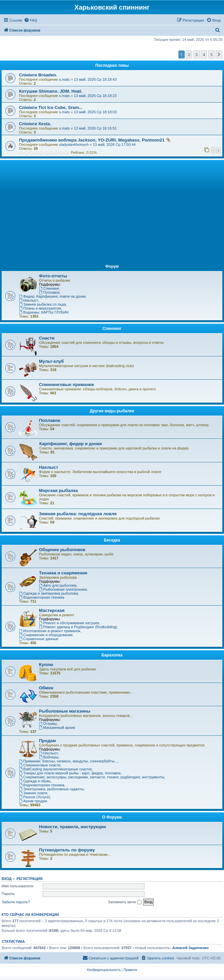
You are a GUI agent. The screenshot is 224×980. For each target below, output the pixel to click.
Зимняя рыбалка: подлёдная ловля (78, 514)
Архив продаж (33, 801)
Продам (47, 741)
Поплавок (49, 292)
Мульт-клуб (51, 361)
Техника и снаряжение (63, 573)
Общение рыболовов (62, 550)
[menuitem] (31, 20)
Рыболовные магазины (65, 711)
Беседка (112, 540)
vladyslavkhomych (74, 145)
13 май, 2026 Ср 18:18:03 (95, 112)
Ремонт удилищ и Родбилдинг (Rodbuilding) (78, 627)
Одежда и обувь (35, 781)
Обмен (46, 688)
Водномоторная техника (42, 597)
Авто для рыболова (58, 585)
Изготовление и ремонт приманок (50, 631)
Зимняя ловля (33, 793)
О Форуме (112, 817)
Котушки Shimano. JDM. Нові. (51, 91)
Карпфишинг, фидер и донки (71, 444)
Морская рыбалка (58, 490)
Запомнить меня (124, 902)
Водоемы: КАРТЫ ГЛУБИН (44, 312)
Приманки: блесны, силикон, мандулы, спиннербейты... (68, 761)
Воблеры (49, 757)
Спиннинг (49, 288)
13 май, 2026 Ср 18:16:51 (95, 128)
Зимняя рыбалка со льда (42, 304)
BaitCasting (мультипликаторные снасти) (55, 769)
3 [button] (197, 54)
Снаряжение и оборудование (46, 635)
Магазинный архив (57, 728)
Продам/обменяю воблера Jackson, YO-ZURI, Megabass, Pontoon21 (92, 140)
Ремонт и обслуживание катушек (69, 623)
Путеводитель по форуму (67, 850)
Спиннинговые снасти (40, 765)
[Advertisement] (112, 211)
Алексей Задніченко (191, 948)
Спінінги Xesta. (35, 124)
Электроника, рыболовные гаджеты (51, 789)
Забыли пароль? (16, 902)
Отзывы (48, 724)
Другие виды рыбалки (112, 411)
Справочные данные (39, 639)
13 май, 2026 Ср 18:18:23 (95, 96)
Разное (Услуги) (34, 797)
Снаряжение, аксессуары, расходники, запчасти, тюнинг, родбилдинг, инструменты (92, 777)
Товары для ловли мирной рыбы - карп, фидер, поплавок (70, 773)
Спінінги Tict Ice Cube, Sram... (51, 107)
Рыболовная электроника (63, 589)
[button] (219, 54)
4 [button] (204, 54)
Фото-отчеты (53, 276)
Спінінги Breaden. (38, 75)
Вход (6, 879)
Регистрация (30, 879)
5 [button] (212, 54)
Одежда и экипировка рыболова (48, 593)
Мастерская (52, 610)
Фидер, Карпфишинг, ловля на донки (52, 296)
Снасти (47, 338)
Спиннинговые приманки (66, 385)
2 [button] (189, 54)
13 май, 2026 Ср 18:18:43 (95, 79)
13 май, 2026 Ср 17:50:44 (114, 145)
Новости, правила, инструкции (72, 827)
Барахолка (112, 655)
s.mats (64, 79)
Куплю (46, 665)
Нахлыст (28, 300)
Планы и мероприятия (40, 308)
